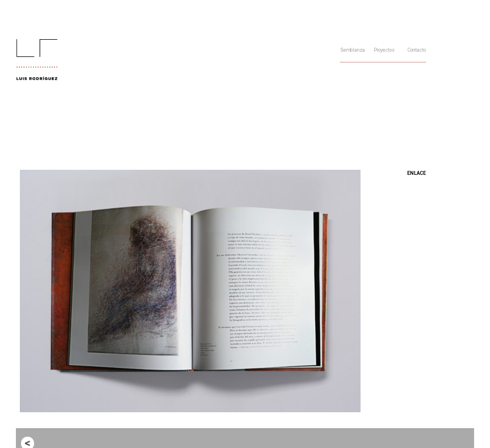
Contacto (417, 50)
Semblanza (353, 50)
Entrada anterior (58, 443)
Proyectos (384, 50)
